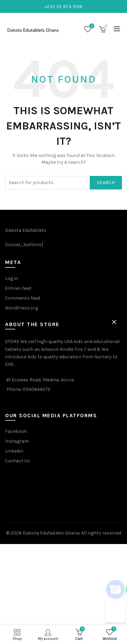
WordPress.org (22, 308)
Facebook (16, 431)
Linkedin (14, 451)
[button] (114, 322)
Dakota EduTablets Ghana (51, 533)
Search (106, 183)
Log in (12, 278)
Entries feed (18, 288)
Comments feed (23, 298)
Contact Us (18, 461)
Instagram (17, 441)
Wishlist (91, 26)
